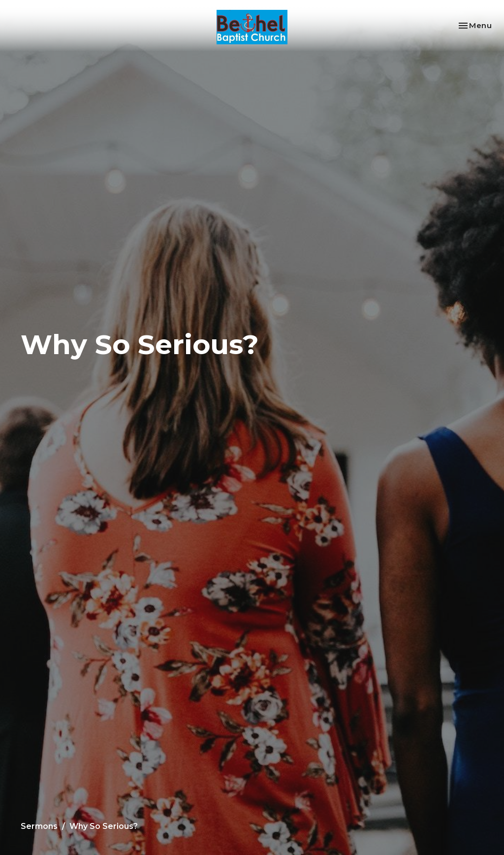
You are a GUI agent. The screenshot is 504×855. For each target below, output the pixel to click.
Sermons (39, 826)
